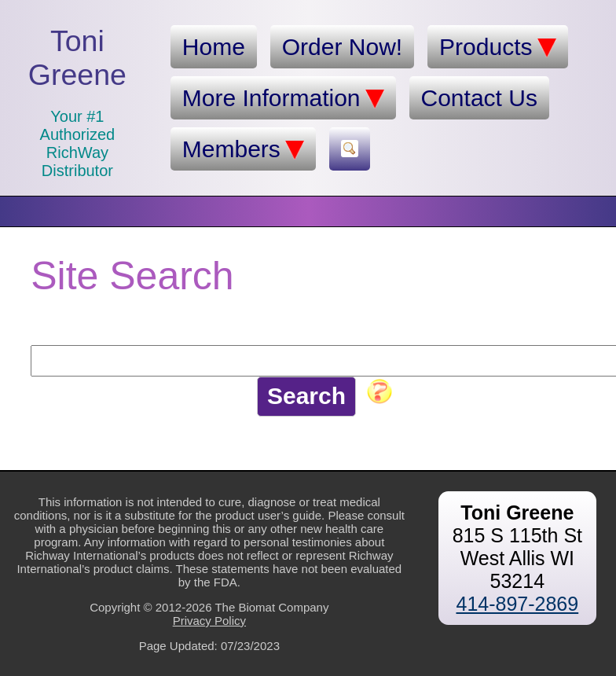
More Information (283, 98)
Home (214, 47)
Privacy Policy (209, 621)
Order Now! (342, 47)
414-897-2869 (517, 604)
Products (497, 47)
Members (243, 149)
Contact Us (479, 98)
